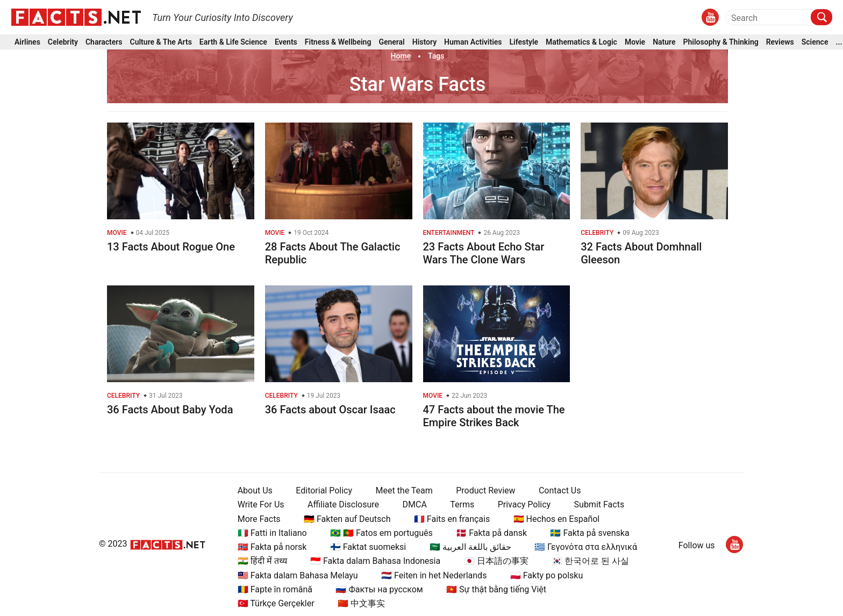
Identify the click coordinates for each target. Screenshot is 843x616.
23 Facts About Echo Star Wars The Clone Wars (484, 253)
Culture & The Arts (161, 42)
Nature (664, 42)
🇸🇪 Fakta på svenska (590, 533)
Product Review (485, 490)
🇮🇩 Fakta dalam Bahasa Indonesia (375, 561)
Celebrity (63, 42)
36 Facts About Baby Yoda (170, 410)
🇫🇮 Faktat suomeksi (368, 547)
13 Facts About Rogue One (171, 247)
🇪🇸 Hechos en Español (557, 519)
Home (401, 56)
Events (286, 42)
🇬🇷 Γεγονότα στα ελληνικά (586, 547)
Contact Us (560, 490)
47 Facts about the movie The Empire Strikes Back (494, 416)
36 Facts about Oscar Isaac (330, 410)
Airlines (27, 42)
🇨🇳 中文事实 (361, 603)
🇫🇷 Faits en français (452, 519)
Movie (635, 42)
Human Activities (473, 42)
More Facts (259, 519)
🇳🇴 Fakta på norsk (272, 547)
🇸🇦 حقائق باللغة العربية (470, 547)
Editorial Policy (324, 490)
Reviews (780, 42)
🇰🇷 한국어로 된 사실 (590, 561)
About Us (255, 490)
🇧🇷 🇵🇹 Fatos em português (381, 533)
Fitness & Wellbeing (338, 42)
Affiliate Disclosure (343, 504)
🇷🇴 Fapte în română (275, 589)
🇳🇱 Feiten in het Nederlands (434, 575)
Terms (462, 504)
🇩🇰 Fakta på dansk (491, 533)
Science (815, 42)
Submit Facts (599, 504)
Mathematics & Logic (581, 42)
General (391, 42)
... (839, 42)
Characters (104, 42)
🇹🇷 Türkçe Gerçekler (276, 603)
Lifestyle (524, 42)
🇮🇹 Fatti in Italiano (272, 533)
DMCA (415, 504)
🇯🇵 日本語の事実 (496, 561)
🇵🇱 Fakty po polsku (546, 575)
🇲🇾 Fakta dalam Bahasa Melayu (298, 575)
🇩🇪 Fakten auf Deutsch (347, 519)
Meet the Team (404, 490)
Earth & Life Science (233, 42)
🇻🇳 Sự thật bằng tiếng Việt (496, 589)
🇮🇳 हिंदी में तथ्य (262, 561)
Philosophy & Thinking (721, 42)
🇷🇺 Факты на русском (379, 589)
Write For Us (261, 504)
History (424, 42)
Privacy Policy (524, 504)
